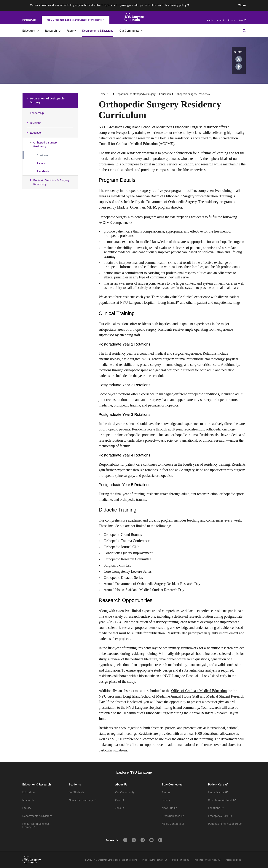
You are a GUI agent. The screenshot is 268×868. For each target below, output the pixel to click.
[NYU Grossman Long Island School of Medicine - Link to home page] (134, 17)
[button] (242, 5)
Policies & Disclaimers (153, 860)
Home (102, 94)
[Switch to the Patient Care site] (29, 20)
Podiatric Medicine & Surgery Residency (51, 182)
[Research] (60, 31)
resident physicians (187, 133)
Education (36, 133)
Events (231, 20)
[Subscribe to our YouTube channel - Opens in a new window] (151, 840)
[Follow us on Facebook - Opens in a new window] (125, 840)
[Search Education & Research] (244, 30)
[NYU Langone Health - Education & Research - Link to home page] (32, 860)
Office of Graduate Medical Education (199, 691)
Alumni (220, 20)
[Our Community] (142, 31)
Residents (43, 171)
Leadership (37, 113)
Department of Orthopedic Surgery (47, 100)
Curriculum (43, 155)
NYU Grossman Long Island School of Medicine (76, 20)
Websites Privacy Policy (206, 860)
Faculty (41, 163)
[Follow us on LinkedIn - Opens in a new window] (160, 840)
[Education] (38, 31)
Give (242, 20)
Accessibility (232, 860)
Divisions (36, 123)
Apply (210, 20)
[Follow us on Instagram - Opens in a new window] (143, 840)
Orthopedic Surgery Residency (45, 144)
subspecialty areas (112, 329)
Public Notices (179, 860)
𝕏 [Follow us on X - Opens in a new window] (134, 841)
